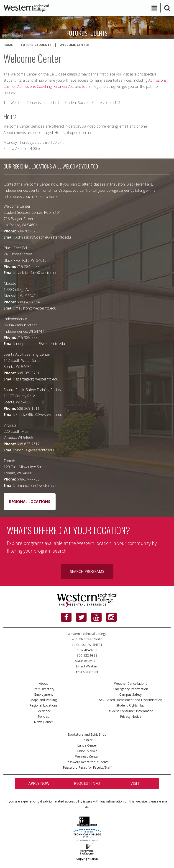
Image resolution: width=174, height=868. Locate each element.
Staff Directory (43, 689)
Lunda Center (87, 745)
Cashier (10, 86)
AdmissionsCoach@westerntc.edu (43, 237)
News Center (43, 722)
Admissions (157, 80)
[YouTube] (96, 617)
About (43, 683)
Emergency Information (131, 689)
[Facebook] (66, 617)
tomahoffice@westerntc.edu (38, 486)
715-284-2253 (28, 267)
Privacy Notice (131, 716)
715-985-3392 (28, 337)
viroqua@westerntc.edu (35, 450)
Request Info (87, 783)
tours (86, 86)
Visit (135, 783)
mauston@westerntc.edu (36, 308)
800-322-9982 (87, 655)
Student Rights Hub (130, 705)
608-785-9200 (28, 231)
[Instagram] (111, 617)
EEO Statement (87, 672)
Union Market (87, 751)
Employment (43, 694)
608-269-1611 (28, 408)
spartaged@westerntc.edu (37, 379)
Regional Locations (30, 502)
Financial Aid (63, 86)
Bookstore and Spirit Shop (87, 734)
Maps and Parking (43, 700)
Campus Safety (130, 694)
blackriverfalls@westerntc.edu (40, 273)
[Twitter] (81, 617)
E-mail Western (87, 666)
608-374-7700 (28, 479)
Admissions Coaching (35, 86)
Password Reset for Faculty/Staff (87, 767)
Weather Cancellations (131, 683)
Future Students (36, 45)
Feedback (43, 711)
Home (8, 45)
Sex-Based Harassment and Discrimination (131, 700)
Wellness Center (87, 756)
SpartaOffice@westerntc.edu (39, 415)
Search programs (87, 571)
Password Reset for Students (87, 762)
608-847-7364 (28, 302)
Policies (43, 716)
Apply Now (39, 783)
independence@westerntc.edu (40, 344)
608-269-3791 (28, 373)
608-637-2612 (28, 444)
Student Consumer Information (130, 711)
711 (96, 661)
